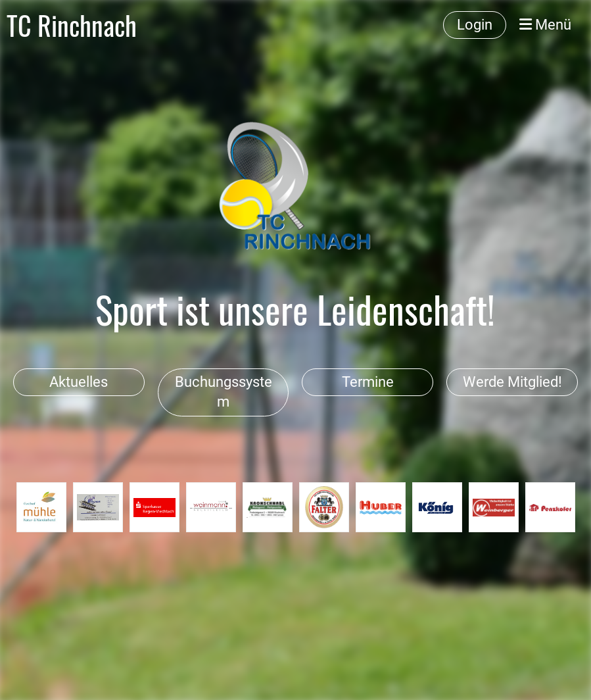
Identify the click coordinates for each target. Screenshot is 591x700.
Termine (368, 382)
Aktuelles (79, 382)
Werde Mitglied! (512, 382)
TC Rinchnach (72, 25)
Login (475, 25)
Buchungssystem (224, 392)
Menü (545, 25)
